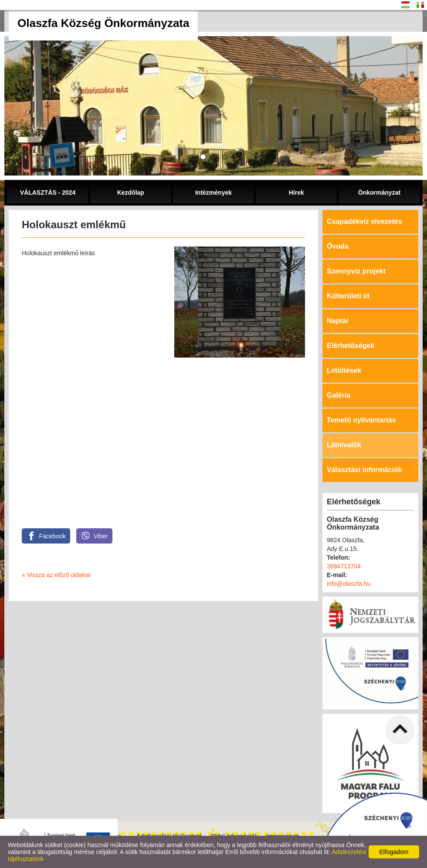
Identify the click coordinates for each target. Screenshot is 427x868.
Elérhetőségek (351, 346)
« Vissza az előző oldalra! (56, 575)
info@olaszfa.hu (349, 584)
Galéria (339, 395)
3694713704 (344, 566)
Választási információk (364, 470)
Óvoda (338, 246)
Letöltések (344, 370)
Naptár (338, 321)
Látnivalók (344, 445)
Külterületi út (348, 296)
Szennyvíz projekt (356, 271)
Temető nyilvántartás (361, 420)
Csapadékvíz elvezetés (364, 221)
